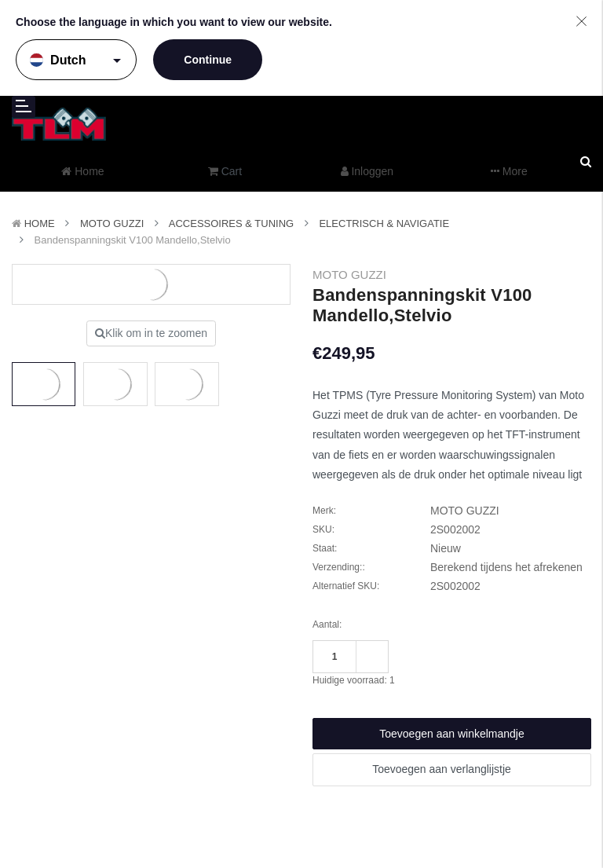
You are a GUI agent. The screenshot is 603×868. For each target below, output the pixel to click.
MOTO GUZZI (112, 223)
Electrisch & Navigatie (384, 223)
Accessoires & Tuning (231, 223)
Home (40, 223)
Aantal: (327, 624)
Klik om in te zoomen (151, 333)
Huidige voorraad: (354, 680)
